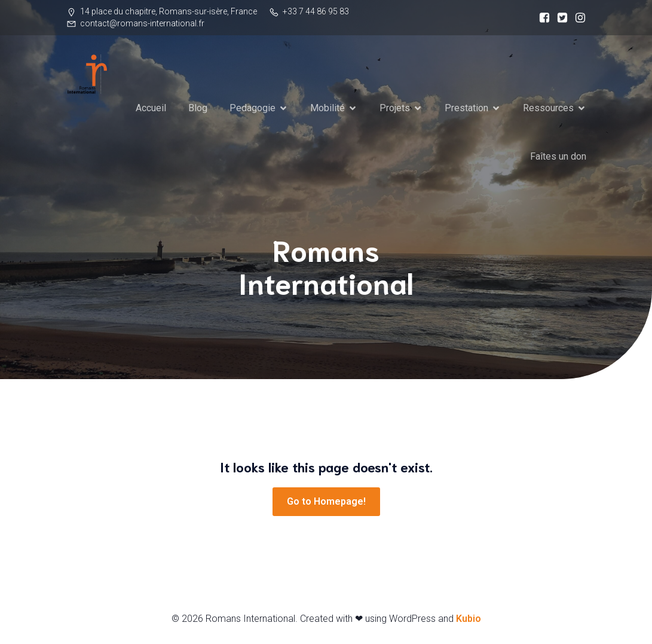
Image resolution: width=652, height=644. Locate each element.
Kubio (469, 619)
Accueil (151, 108)
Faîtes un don (558, 156)
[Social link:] (541, 18)
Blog (198, 108)
